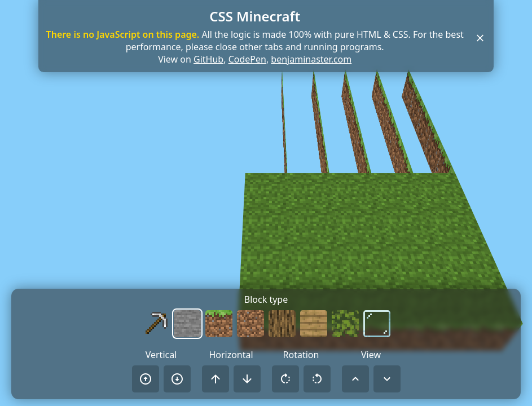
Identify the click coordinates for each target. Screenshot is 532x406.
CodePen (247, 59)
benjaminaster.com (311, 59)
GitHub (208, 59)
